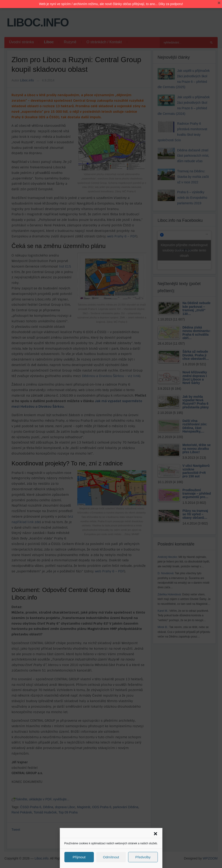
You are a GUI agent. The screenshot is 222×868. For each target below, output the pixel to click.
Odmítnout (111, 857)
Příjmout (79, 857)
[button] (156, 834)
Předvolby (143, 857)
